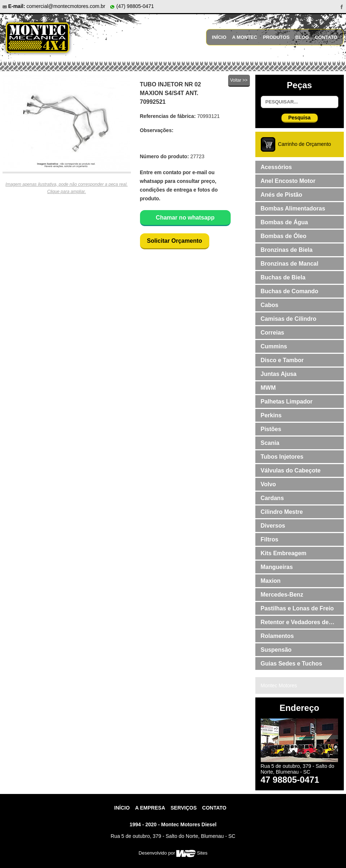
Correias (273, 333)
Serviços (184, 808)
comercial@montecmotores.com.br (66, 6)
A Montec (245, 37)
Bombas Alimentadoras (293, 208)
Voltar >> (239, 80)
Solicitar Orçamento (174, 241)
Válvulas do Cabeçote (291, 470)
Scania (270, 443)
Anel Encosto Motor (288, 181)
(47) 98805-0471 (132, 6)
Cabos (270, 305)
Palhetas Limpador (287, 402)
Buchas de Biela (283, 277)
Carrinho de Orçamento (304, 144)
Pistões (271, 429)
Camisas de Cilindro (289, 319)
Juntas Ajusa (279, 374)
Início (219, 37)
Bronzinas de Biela (287, 250)
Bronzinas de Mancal (290, 264)
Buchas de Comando (290, 291)
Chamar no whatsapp (185, 218)
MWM (268, 388)
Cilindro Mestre (282, 512)
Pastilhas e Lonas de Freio (297, 608)
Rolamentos (277, 636)
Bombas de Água (285, 222)
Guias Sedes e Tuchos (292, 664)
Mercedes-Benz (282, 595)
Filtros (270, 539)
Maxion (271, 581)
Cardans (272, 498)
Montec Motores (279, 685)
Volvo (268, 484)
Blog (302, 37)
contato (214, 808)
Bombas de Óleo (284, 236)
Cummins (274, 346)
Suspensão (276, 650)
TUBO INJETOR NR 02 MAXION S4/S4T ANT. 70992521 (171, 93)
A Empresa (150, 808)
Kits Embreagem (284, 553)
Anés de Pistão (282, 195)
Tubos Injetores (282, 457)
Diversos (273, 526)
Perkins (271, 415)
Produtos (276, 37)
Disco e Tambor (282, 360)
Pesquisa (299, 118)
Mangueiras (277, 567)
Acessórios (276, 167)
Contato (326, 37)
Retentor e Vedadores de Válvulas (295, 624)
